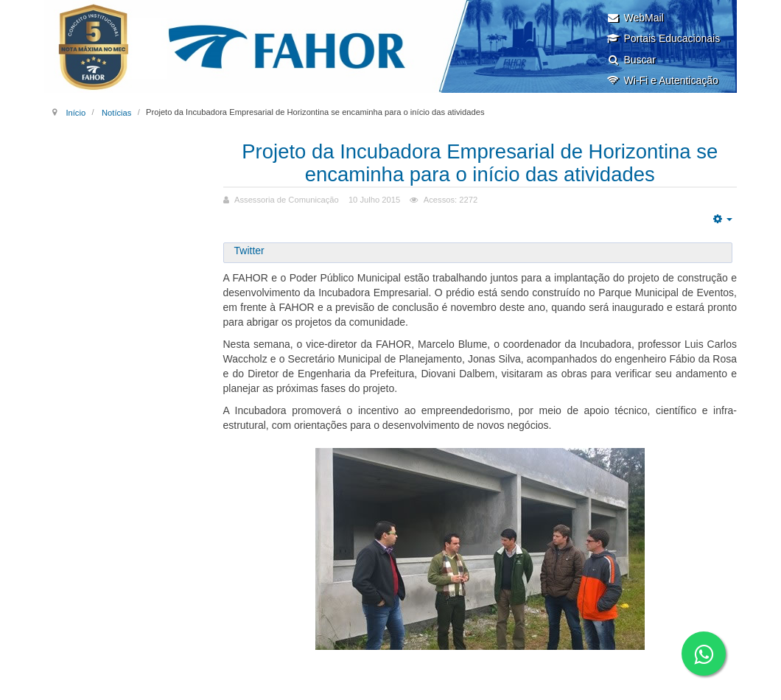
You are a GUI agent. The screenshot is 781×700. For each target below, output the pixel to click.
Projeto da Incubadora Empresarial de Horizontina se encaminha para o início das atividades (480, 163)
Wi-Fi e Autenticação (662, 80)
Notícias (116, 112)
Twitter (249, 251)
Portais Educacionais (663, 38)
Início (76, 112)
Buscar (631, 60)
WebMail (635, 18)
